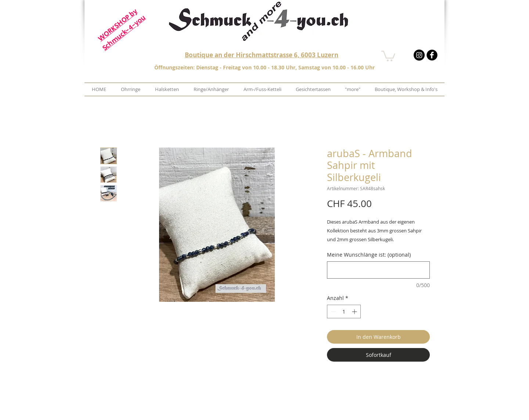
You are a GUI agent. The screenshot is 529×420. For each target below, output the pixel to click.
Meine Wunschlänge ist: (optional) (369, 255)
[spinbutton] (344, 312)
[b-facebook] (432, 55)
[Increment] (355, 312)
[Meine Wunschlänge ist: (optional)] (378, 270)
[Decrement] (333, 312)
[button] (388, 55)
